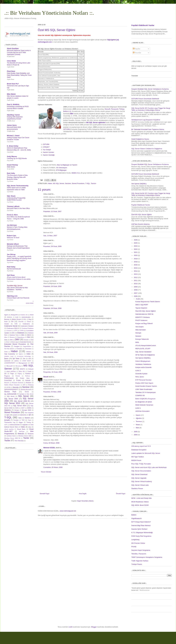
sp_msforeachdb (10, 394)
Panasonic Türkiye (118, 109)
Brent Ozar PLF (13, 84)
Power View (25, 378)
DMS (11, 340)
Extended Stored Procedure (15, 344)
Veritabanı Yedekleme (143, 364)
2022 (136, 249)
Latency (16, 361)
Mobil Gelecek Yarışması (144, 405)
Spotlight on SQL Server (26, 394)
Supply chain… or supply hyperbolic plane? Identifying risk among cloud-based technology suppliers (19, 258)
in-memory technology (24, 356)
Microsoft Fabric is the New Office (18, 208)
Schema (31, 385)
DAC (13, 333)
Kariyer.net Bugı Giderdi (144, 323)
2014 (136, 271)
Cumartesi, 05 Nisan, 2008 (53, 467)
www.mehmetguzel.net (68, 511)
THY (23, 420)
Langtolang (135, 540)
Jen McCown (12, 225)
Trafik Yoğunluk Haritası (140, 561)
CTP (15, 331)
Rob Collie (11, 173)
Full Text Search (9, 349)
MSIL (137, 342)
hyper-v (21, 354)
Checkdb (21, 322)
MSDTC (23, 369)
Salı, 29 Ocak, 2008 (50, 333)
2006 (136, 296)
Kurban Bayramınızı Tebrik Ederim (148, 302)
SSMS (29, 408)
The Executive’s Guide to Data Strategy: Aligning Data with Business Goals (17, 177)
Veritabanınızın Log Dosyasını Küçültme (146, 120)
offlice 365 (22, 371)
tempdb (7, 420)
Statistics (8, 410)
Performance (9, 378)
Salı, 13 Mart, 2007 (50, 236)
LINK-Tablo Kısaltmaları (144, 389)
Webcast (21, 434)
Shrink (27, 392)
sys (8, 415)
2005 (136, 432)
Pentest (18, 376)
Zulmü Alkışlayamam (143, 361)
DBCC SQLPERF (142, 305)
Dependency (21, 337)
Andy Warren (12, 156)
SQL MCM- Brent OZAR (140, 505)
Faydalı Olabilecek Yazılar (143, 25)
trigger (21, 422)
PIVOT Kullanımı (141, 320)
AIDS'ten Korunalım (142, 411)
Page (12, 374)
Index (29, 354)
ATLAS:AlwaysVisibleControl (146, 345)
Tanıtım (94, 183)
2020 (136, 255)
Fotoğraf (17, 346)
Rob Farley (11, 267)
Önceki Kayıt (121, 494)
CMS (16, 324)
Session (138, 336)
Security (16, 387)
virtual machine (9, 429)
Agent (6, 315)
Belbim (134, 515)
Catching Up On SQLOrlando (17, 158)
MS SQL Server (59, 183)
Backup (7, 319)
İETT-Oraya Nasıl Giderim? (141, 522)
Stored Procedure (78, 183)
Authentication (26, 317)
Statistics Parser (137, 489)
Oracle (29, 371)
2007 (136, 293)
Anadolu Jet (24, 315)
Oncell (46, 377)
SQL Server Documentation (141, 471)
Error (8, 342)
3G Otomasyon (62, 168)
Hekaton (29, 352)
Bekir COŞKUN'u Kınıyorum (145, 399)
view (30, 427)
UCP (6, 425)
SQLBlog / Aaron (13, 115)
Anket (32, 315)
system (15, 415)
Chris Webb (11, 61)
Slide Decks (11, 167)
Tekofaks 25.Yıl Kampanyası (146, 392)
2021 (136, 252)
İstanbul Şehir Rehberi (139, 529)
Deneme (12, 337)
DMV (17, 340)
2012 (136, 277)
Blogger (94, 627)
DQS (32, 340)
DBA (23, 335)
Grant (6, 352)
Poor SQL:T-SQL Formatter (141, 464)
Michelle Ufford (13, 244)
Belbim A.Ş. (67, 111)
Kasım (138, 415)
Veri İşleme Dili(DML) (139, 184)
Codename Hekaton (27, 326)
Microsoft (9, 366)
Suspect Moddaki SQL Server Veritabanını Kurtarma (150, 89)
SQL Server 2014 (20, 406)
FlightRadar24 (136, 518)
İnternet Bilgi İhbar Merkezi (141, 525)
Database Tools (14, 335)
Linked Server (27, 361)
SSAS (17, 408)
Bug (30, 319)
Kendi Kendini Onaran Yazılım (146, 386)
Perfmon (28, 376)
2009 (136, 287)
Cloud (29, 322)
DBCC (29, 335)
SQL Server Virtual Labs (140, 485)
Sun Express (29, 413)
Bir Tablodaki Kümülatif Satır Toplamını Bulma (148, 129)
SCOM (8, 387)
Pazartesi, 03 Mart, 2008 (52, 392)
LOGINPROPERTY (10, 363)
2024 (136, 246)
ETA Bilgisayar (61, 170)
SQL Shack (11, 196)
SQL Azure (11, 396)
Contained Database (28, 328)
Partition (28, 374)
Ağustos (139, 418)
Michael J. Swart (13, 136)
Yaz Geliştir (47, 150)
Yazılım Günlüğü (49, 155)
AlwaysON (14, 315)
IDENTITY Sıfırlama (142, 317)
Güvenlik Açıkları (141, 374)
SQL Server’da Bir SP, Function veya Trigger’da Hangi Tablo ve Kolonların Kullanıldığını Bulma (151, 109)
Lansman (7, 361)
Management (23, 363)
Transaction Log (10, 422)
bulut (6, 322)
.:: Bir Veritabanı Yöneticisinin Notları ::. (49, 13)
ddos (6, 337)
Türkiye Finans (137, 564)
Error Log (15, 342)
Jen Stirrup (11, 254)
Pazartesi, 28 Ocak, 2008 (52, 246)
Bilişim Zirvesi (16, 319)
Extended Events (26, 342)
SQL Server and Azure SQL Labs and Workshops (149, 467)
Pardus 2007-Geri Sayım (144, 383)
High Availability (10, 354)
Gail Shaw (11, 275)
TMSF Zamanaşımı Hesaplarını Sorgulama (147, 557)
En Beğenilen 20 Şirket (144, 402)
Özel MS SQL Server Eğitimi (142, 215)
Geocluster (28, 349)
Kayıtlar (137, 49)
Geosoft (107, 109)
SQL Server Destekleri (143, 352)
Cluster (7, 324)
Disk (6, 340)
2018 (136, 262)
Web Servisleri (141, 330)
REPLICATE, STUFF (143, 349)
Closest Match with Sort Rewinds (18, 298)
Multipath (31, 369)
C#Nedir (46, 147)
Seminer (68, 183)
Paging (20, 374)
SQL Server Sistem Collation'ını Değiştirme (147, 149)
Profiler (19, 380)
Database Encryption (139, 450)
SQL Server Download (139, 474)
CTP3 (22, 331)
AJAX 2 (138, 371)
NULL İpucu (140, 377)
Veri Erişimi (139, 327)
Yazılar (26, 438)
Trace (29, 420)
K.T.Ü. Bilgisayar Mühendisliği (142, 533)
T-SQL (88, 183)
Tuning (29, 422)
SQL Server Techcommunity (18, 186)
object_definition (11, 371)
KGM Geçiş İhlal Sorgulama (141, 536)
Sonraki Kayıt (44, 494)
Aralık (138, 299)
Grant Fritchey (12, 165)
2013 (136, 274)
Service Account (26, 389)
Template (16, 420)
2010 (136, 284)
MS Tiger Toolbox (138, 457)
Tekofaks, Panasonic (139, 554)
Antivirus (10, 317)
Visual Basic (21, 429)
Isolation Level (9, 356)
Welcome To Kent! (13, 238)
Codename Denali (11, 326)
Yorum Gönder (46, 472)
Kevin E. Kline (12, 215)
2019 (136, 259)
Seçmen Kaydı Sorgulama (141, 550)
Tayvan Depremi (141, 308)
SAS (24, 385)
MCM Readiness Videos (140, 502)
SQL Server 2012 (12, 403)
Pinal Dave (11, 71)
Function (19, 349)
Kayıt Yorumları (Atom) (85, 501)
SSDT (23, 408)
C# (12, 322)
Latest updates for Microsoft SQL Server (146, 453)
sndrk (71, 627)
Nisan (138, 425)
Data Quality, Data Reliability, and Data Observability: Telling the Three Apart (19, 75)
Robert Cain (12, 236)
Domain (26, 340)
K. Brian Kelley (13, 146)
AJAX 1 (138, 408)
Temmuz (139, 421)
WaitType (22, 431)
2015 (136, 268)
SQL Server (24, 396)
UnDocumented (14, 425)
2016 (136, 265)
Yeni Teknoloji (19, 441)
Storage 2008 (26, 410)
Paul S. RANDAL (13, 104)
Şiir (30, 415)
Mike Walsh (11, 94)
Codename (26, 324)
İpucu (6, 358)
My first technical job (14, 269)
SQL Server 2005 (11, 399)
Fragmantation (27, 346)
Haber (50, 183)
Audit (17, 317)
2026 (136, 240)
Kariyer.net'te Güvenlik (143, 367)
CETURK (66, 129)
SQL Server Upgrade (139, 478)
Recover (7, 383)
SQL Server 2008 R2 (22, 401)
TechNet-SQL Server (15, 286)
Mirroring (18, 366)
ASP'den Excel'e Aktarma (140, 224)
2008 (136, 290)
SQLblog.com (12, 296)
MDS (32, 363)
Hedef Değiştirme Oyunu (140, 139)
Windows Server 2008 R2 (12, 438)
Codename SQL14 (13, 328)
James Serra (12, 125)
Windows (31, 434)
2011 (136, 280)
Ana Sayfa (83, 494)
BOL (25, 319)
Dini (29, 337)
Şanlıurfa (23, 415)
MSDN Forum (136, 460)
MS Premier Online (138, 543)
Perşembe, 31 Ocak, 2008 (53, 372)
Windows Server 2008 (25, 436)
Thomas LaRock (13, 206)
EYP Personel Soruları (143, 380)
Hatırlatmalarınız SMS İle (144, 314)
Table (20, 418)
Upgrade (25, 425)
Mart (138, 428)
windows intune (11, 436)
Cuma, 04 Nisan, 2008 (51, 443)
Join (30, 358)
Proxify (134, 547)
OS (5, 374)
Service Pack (10, 392)
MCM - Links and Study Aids (141, 498)
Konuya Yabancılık (142, 339)
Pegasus (7, 376)
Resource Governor (18, 383)
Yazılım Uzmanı (48, 152)
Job (24, 358)
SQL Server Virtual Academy (142, 481)
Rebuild (28, 380)
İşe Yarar (16, 358)
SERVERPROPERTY (11, 389)
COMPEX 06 (140, 396)
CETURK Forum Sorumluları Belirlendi (145, 99)
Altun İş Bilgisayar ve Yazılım (67, 165)
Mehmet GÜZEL (49, 448)
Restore (29, 383)
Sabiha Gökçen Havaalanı (12, 385)
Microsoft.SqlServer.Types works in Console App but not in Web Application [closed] (19, 53)
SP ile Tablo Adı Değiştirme (145, 355)
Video (23, 427)
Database (21, 333)
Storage (17, 410)
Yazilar (7, 440)
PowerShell (8, 380)
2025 (136, 243)
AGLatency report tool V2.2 (141, 446)
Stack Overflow (13, 48)
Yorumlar (137, 53)
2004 (136, 435)
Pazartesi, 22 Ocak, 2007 (52, 211)
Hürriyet (138, 333)
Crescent (9, 331)
